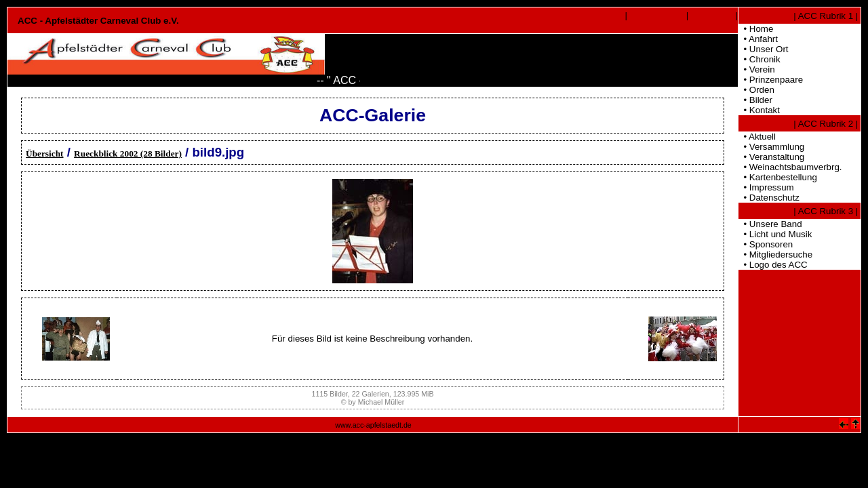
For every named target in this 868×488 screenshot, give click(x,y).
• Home (756, 29)
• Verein (757, 69)
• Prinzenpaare (771, 80)
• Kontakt (759, 110)
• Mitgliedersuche (775, 255)
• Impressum (766, 187)
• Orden (756, 90)
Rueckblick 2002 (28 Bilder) (128, 154)
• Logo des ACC (773, 265)
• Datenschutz (769, 198)
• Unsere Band (770, 224)
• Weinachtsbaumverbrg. (790, 167)
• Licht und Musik (775, 234)
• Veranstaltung (771, 157)
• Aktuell (757, 137)
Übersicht (45, 154)
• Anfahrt (758, 39)
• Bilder (755, 100)
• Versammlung (771, 147)
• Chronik (759, 59)
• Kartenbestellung (778, 177)
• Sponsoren (766, 244)
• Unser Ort (764, 49)
